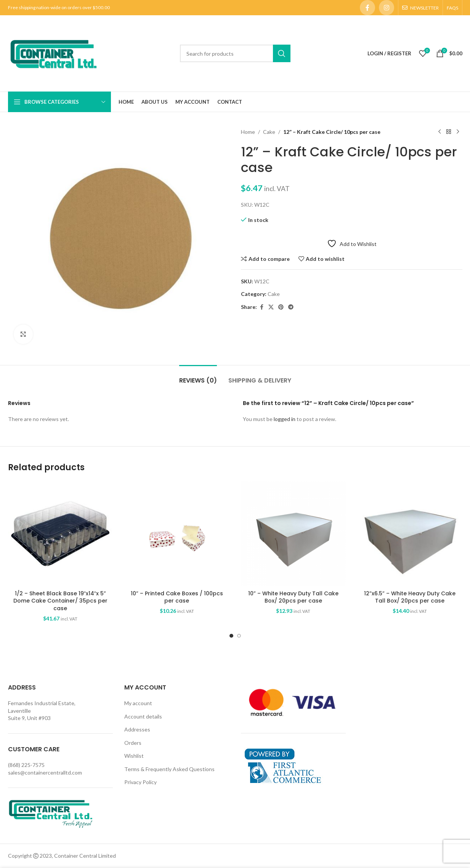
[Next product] (458, 132)
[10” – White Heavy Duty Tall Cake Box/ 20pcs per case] (294, 534)
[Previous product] (440, 132)
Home (248, 132)
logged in (285, 419)
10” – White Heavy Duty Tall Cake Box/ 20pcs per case (293, 597)
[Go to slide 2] (239, 636)
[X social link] (271, 307)
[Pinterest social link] (281, 307)
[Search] (235, 53)
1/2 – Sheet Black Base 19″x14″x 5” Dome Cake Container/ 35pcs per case (60, 601)
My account (138, 703)
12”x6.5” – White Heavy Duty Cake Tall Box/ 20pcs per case (410, 597)
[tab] (198, 377)
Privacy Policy (140, 782)
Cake (269, 132)
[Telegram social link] (291, 307)
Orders (133, 743)
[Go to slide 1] (231, 636)
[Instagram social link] (387, 8)
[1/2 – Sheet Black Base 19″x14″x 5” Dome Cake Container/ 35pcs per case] (61, 534)
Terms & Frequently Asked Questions (169, 769)
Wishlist (134, 756)
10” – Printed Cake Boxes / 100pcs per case (177, 597)
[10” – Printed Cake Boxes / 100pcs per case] (177, 534)
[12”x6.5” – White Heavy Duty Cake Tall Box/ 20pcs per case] (410, 534)
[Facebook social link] (367, 8)
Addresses (137, 729)
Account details (143, 716)
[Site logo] (53, 53)
